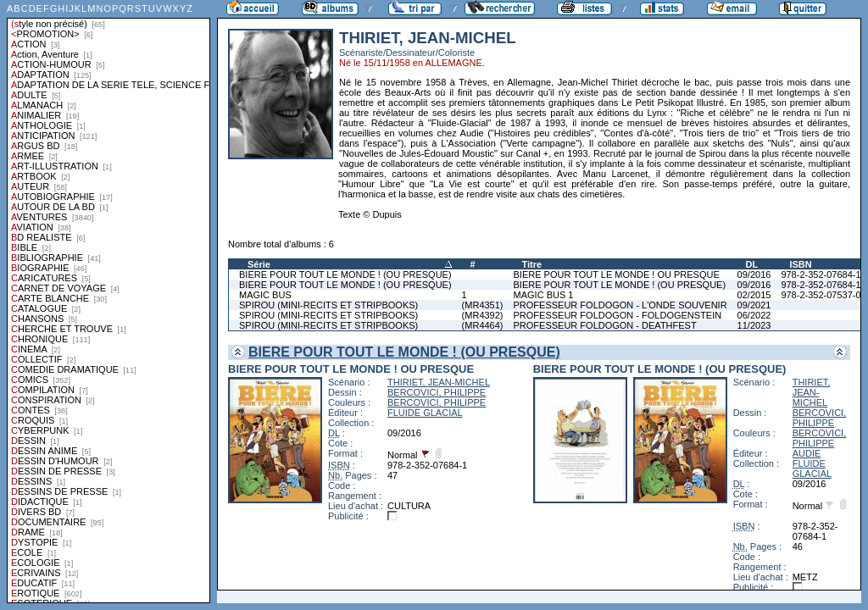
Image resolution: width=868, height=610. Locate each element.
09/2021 (754, 305)
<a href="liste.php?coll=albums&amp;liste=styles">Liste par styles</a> (108, 302)
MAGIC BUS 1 (544, 295)
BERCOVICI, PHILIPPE (437, 392)
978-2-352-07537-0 (821, 295)
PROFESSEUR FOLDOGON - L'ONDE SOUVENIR (620, 305)
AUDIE (807, 453)
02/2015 (754, 295)
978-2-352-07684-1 (821, 274)
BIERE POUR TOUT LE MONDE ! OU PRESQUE (617, 274)
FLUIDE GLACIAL (425, 413)
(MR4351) (483, 305)
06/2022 (754, 315)
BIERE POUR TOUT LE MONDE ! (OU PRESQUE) (345, 274)
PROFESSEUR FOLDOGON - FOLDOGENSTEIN (618, 315)
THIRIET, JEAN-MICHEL (439, 382)
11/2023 (754, 325)
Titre (532, 264)
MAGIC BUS (265, 295)
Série (259, 264)
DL (752, 264)
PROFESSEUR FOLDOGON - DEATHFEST (605, 325)
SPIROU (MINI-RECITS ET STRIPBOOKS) (328, 305)
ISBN (800, 264)
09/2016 (754, 274)
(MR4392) (483, 315)
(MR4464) (483, 325)
